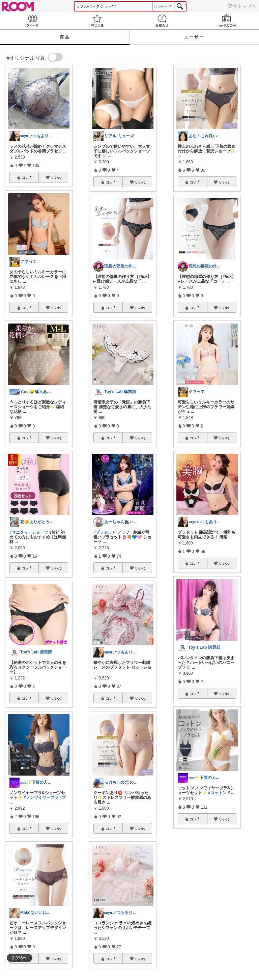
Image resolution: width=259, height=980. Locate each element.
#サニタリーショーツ (29, 532)
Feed (32, 21)
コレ (27, 177)
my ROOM (227, 21)
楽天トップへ (242, 6)
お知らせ (162, 21)
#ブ (63, 797)
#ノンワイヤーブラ (41, 797)
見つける (97, 21)
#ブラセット (105, 532)
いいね (56, 177)
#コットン (217, 793)
